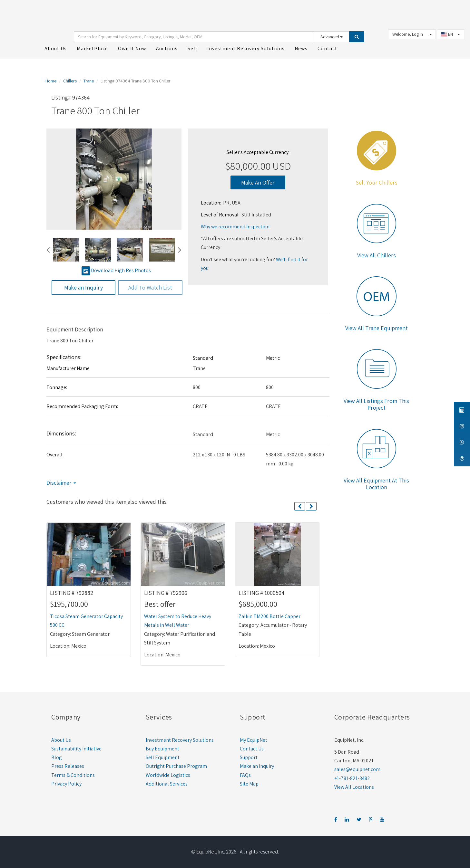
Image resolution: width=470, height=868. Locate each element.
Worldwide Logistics (168, 774)
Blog (57, 756)
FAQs (245, 774)
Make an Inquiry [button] (83, 287)
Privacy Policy (66, 783)
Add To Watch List (150, 287)
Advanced (332, 36)
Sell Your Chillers (377, 181)
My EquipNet (254, 739)
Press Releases (68, 765)
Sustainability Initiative (76, 748)
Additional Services (167, 783)
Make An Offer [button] (258, 181)
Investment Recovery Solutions (180, 739)
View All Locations (354, 786)
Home (51, 80)
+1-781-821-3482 (352, 777)
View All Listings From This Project (376, 403)
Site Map (249, 783)
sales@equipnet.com (357, 769)
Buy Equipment (162, 748)
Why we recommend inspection (235, 226)
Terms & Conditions (73, 774)
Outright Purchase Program (176, 765)
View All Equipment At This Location (376, 483)
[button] (48, 249)
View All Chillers (377, 254)
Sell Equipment (163, 756)
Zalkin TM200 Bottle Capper (269, 615)
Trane (89, 80)
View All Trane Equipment (377, 327)
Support (249, 756)
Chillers (70, 80)
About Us (61, 739)
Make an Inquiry (257, 765)
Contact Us (252, 748)
